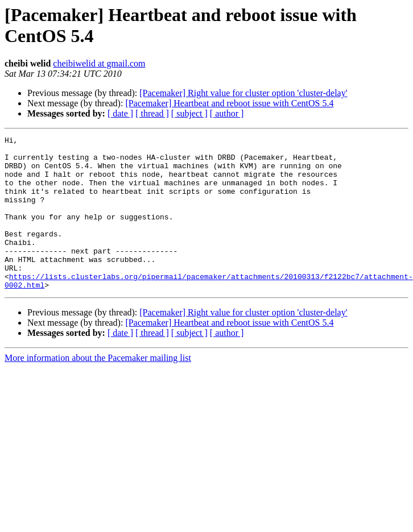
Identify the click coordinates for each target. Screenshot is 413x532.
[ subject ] (189, 113)
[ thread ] (152, 113)
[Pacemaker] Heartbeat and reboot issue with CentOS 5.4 (229, 103)
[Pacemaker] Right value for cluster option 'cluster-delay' (243, 93)
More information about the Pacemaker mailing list (98, 388)
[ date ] (120, 113)
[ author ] (227, 113)
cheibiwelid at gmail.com (99, 63)
